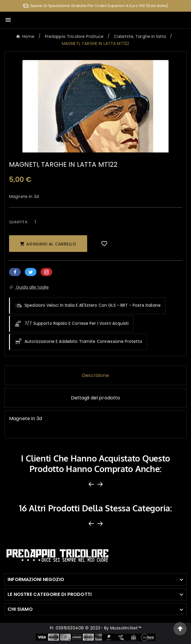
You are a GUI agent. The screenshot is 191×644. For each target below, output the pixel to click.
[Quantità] (35, 222)
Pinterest (46, 272)
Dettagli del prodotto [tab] (96, 398)
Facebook (15, 272)
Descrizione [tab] (95, 375)
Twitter (31, 272)
